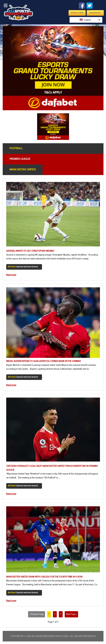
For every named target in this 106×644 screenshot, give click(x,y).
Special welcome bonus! (23, 267)
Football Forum (77, 13)
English (90, 20)
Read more (11, 275)
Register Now (95, 13)
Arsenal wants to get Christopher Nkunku (30, 251)
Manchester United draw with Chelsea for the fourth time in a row (44, 577)
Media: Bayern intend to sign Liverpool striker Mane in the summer (44, 361)
